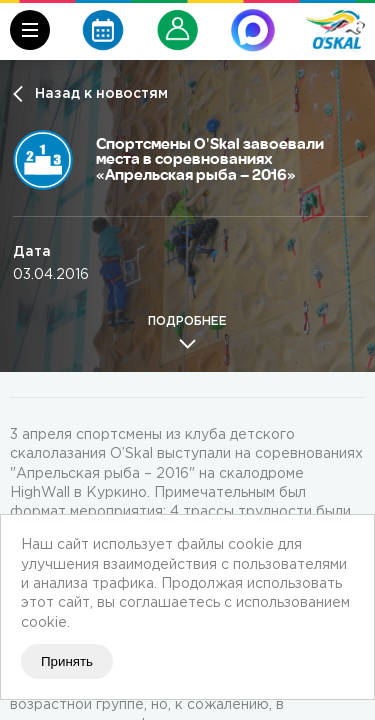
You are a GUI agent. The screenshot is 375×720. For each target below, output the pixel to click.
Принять (67, 661)
